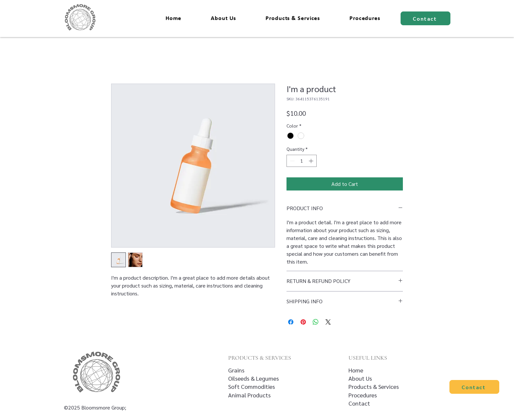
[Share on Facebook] (291, 322)
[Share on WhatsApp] (316, 322)
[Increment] (312, 161)
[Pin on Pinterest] (303, 322)
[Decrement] (292, 161)
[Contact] (425, 18)
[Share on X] (328, 322)
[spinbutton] (302, 161)
